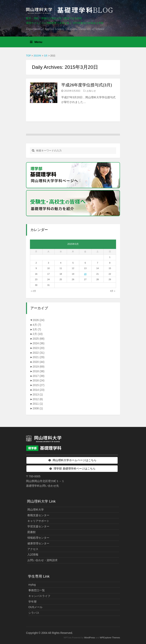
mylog (32, 585)
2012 (38, 399)
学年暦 (32, 602)
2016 (39, 380)
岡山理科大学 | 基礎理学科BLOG (70, 11)
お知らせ (91, 91)
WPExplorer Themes (110, 638)
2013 (38, 394)
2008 (38, 408)
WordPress (90, 638)
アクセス (33, 549)
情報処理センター (38, 538)
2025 (39, 339)
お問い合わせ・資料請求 (42, 560)
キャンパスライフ (39, 596)
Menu (36, 42)
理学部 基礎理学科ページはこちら (75, 469)
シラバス (34, 613)
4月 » (113, 291)
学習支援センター (38, 526)
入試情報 (33, 555)
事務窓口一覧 (37, 590)
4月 (37, 325)
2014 (39, 390)
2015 (39, 385)
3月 (37, 329)
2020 (39, 362)
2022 (39, 353)
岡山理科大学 (36, 510)
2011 (38, 404)
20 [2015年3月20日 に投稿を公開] (85, 274)
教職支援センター (38, 515)
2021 (39, 357)
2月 (38, 334)
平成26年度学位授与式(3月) (87, 85)
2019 (39, 367)
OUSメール (35, 607)
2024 (39, 343)
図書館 (32, 532)
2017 (39, 376)
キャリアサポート (38, 521)
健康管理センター (38, 543)
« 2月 (33, 291)
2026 (39, 320)
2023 (39, 348)
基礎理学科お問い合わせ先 (42, 486)
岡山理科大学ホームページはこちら (75, 460)
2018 (39, 371)
